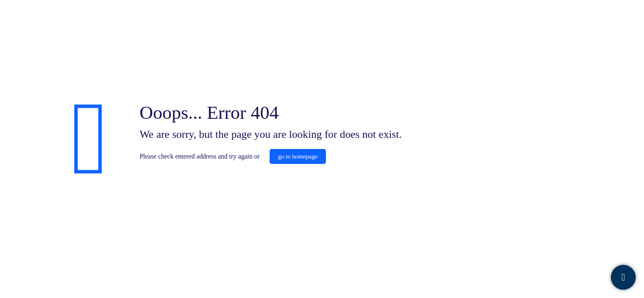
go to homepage (298, 156)
